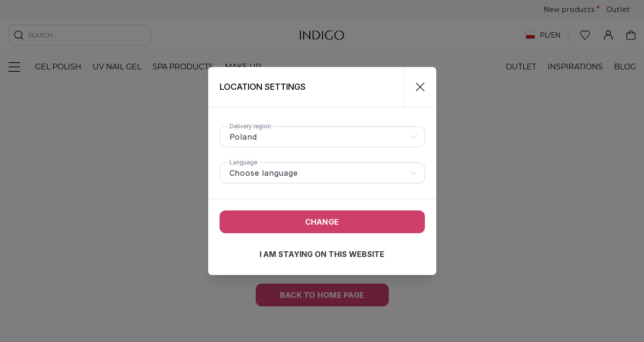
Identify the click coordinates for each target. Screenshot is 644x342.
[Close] (416, 87)
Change (322, 222)
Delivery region (250, 126)
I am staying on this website (322, 254)
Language (243, 162)
